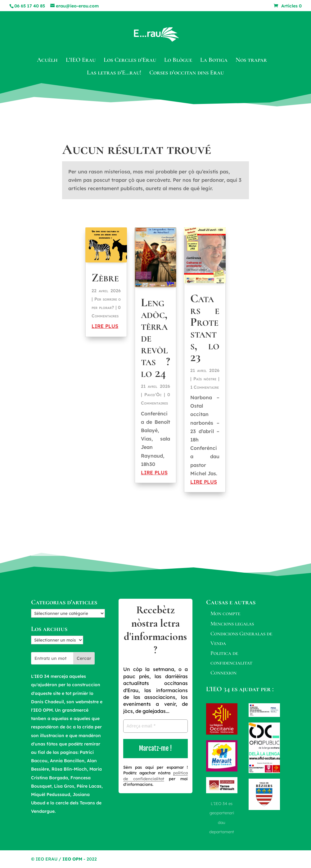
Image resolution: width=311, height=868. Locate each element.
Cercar (84, 658)
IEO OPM (72, 859)
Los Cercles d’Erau (130, 61)
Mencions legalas (232, 624)
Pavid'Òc (153, 395)
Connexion (223, 673)
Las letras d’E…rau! (114, 73)
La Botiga (214, 61)
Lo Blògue (178, 61)
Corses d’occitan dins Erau (187, 73)
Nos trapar (251, 61)
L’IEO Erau (81, 61)
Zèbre (105, 278)
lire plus (105, 326)
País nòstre (205, 379)
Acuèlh (47, 61)
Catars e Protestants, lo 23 (205, 328)
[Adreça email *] (155, 726)
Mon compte (225, 613)
